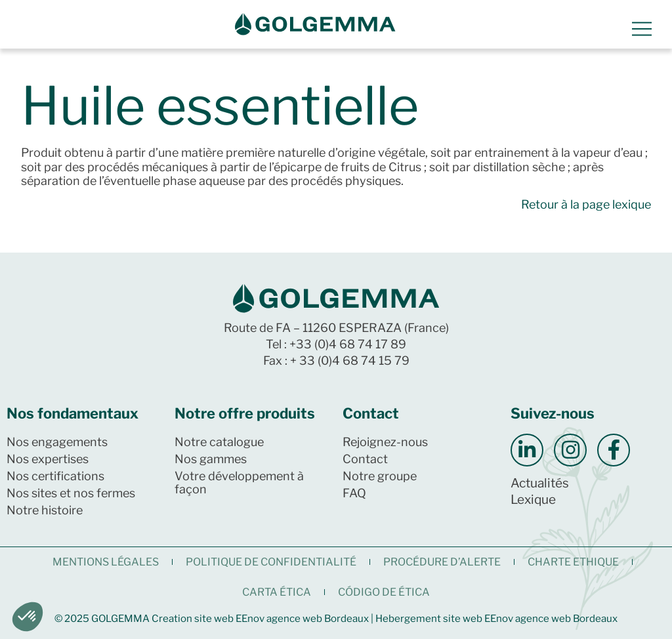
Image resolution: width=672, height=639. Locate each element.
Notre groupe (380, 476)
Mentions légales (106, 562)
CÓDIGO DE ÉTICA (384, 592)
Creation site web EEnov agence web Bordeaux (260, 619)
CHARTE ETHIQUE (573, 562)
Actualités (540, 483)
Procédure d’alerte (442, 562)
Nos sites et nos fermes (71, 493)
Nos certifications (55, 476)
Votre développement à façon (239, 483)
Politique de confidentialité (271, 562)
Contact (365, 459)
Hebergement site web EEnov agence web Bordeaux (496, 619)
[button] (28, 617)
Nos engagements (57, 442)
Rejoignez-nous (385, 442)
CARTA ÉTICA (277, 592)
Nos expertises (48, 459)
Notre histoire (45, 510)
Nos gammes (211, 459)
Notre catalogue (219, 442)
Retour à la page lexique (586, 204)
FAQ (354, 493)
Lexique (533, 500)
